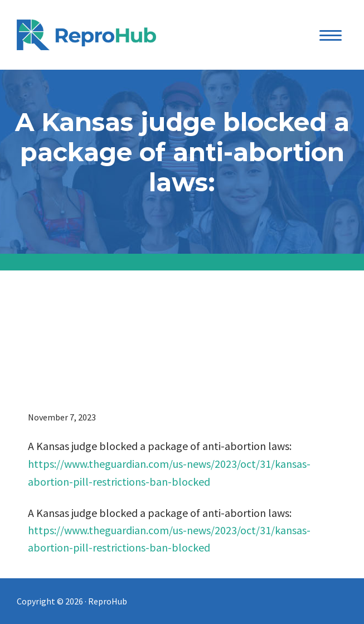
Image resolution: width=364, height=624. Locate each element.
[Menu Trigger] (330, 35)
